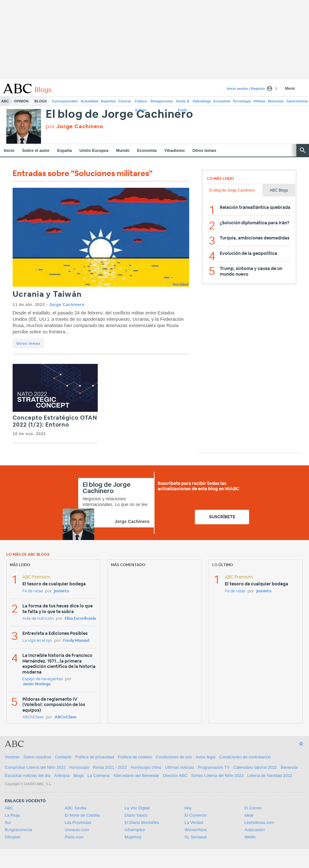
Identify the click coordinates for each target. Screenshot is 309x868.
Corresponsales (65, 101)
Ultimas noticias (180, 767)
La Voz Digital (137, 808)
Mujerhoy (133, 837)
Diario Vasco (136, 815)
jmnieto (61, 591)
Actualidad (90, 101)
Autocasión (254, 830)
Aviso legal (205, 757)
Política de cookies (135, 757)
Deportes (108, 101)
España (64, 150)
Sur (8, 822)
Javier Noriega (36, 684)
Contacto (63, 757)
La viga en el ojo (37, 641)
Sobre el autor (36, 150)
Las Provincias (78, 822)
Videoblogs (202, 101)
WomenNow (196, 830)
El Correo (253, 808)
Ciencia (125, 101)
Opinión (21, 101)
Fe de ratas (33, 591)
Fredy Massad (76, 641)
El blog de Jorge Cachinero (120, 115)
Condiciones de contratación (245, 757)
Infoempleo (135, 830)
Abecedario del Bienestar (136, 776)
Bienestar (276, 101)
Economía (222, 101)
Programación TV (214, 767)
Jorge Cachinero (67, 305)
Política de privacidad (95, 757)
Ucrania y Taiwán (47, 294)
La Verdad (194, 822)
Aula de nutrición (38, 619)
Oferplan (13, 837)
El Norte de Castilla (82, 815)
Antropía (62, 776)
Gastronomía (297, 101)
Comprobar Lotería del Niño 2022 (35, 767)
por (75, 126)
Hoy (188, 808)
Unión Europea (94, 150)
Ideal (249, 815)
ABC (5, 101)
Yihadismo (175, 150)
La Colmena (98, 776)
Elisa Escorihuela (80, 619)
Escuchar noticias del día (28, 776)
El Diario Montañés (142, 822)
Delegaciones (162, 101)
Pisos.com (74, 837)
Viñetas (259, 101)
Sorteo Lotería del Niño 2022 (217, 776)
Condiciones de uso (174, 757)
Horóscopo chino (146, 767)
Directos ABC (175, 776)
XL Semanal (195, 837)
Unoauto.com (77, 830)
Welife (250, 837)
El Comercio (196, 815)
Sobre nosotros (37, 757)
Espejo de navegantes (43, 679)
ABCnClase (66, 717)
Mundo (123, 150)
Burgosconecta (18, 830)
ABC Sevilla (76, 808)
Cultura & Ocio (141, 102)
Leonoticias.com (259, 822)
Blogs (41, 101)
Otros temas (204, 150)
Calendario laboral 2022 (255, 767)
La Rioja (12, 815)
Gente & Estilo (183, 102)
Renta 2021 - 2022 (110, 767)
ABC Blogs (279, 190)
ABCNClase (33, 717)
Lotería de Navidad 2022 (270, 776)
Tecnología (242, 101)
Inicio (9, 150)
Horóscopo (79, 767)
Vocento (12, 757)
